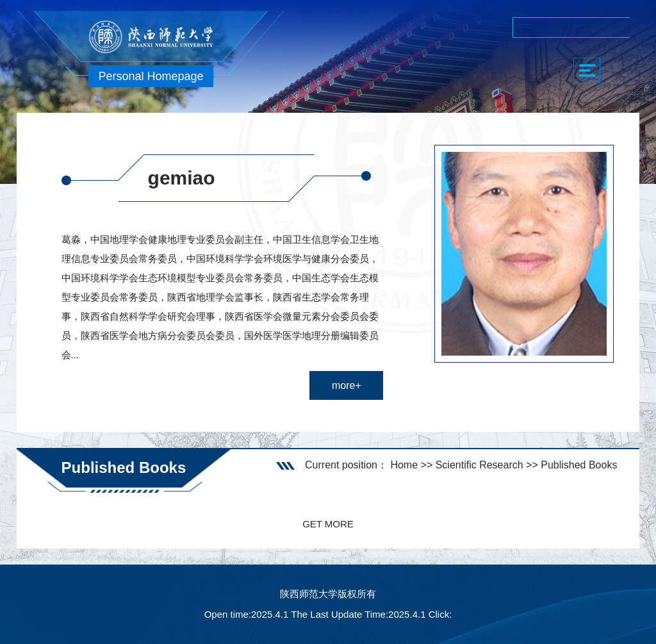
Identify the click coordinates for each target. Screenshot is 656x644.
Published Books (579, 465)
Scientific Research (480, 465)
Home (404, 465)
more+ (347, 385)
